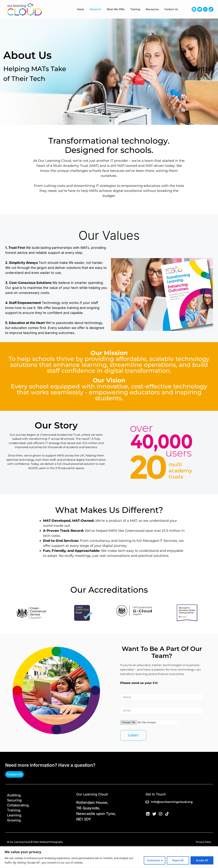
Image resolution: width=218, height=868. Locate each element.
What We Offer (116, 9)
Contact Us (171, 9)
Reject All (178, 860)
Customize (153, 860)
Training (135, 9)
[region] (109, 857)
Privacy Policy (204, 842)
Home (81, 9)
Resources (152, 9)
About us (95, 9)
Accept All (202, 860)
